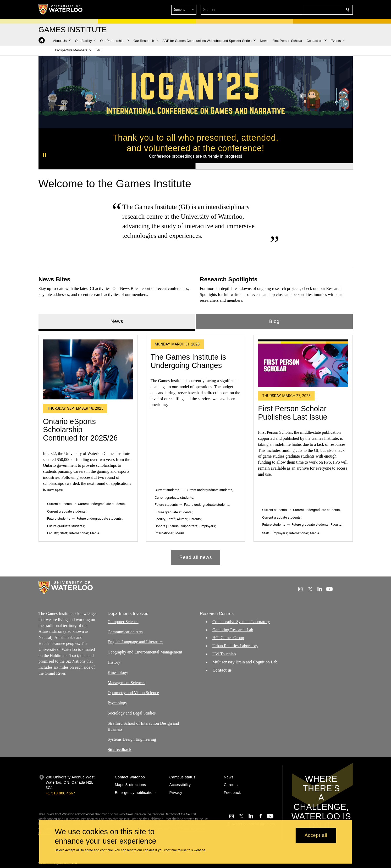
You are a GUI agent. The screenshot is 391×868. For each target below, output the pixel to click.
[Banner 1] (117, 166)
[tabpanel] (196, 448)
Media (94, 533)
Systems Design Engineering (132, 739)
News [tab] (117, 321)
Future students (59, 518)
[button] (310, 10)
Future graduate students (66, 526)
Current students (59, 504)
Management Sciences (126, 682)
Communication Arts (125, 632)
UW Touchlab (224, 654)
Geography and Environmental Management (145, 652)
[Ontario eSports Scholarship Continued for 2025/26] (88, 370)
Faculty (52, 533)
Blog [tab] (274, 321)
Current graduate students (66, 511)
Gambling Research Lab (233, 630)
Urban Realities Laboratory (235, 646)
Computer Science (123, 622)
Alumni (182, 519)
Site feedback (120, 749)
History (114, 662)
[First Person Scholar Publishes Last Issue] (303, 363)
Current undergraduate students (101, 504)
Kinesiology (118, 672)
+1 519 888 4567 (60, 793)
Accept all (316, 836)
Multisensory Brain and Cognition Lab (245, 662)
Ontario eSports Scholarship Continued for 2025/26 (80, 430)
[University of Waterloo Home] (61, 9)
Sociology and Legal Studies (132, 713)
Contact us (222, 670)
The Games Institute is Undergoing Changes (188, 361)
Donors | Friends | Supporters (176, 526)
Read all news (195, 557)
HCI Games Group (228, 638)
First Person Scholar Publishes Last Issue (293, 413)
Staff (63, 533)
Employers (207, 526)
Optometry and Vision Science (133, 693)
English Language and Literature (135, 642)
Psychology (117, 703)
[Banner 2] (274, 166)
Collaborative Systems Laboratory (241, 622)
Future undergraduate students (99, 518)
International (78, 533)
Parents (195, 519)
